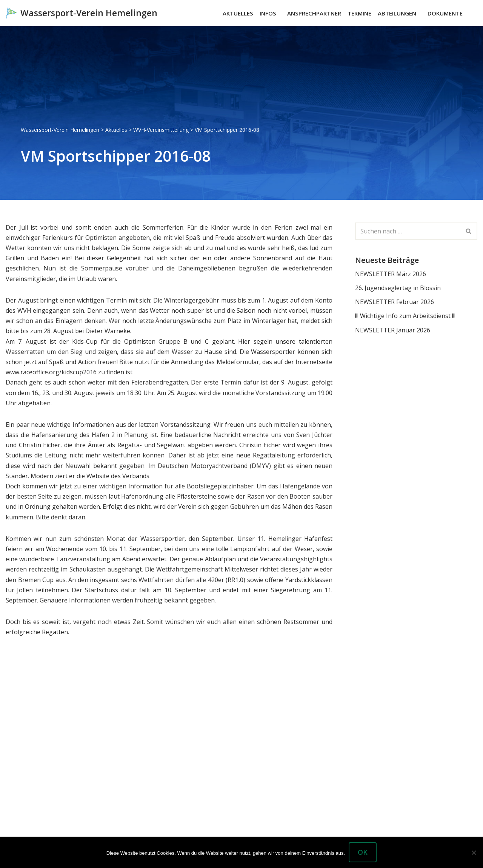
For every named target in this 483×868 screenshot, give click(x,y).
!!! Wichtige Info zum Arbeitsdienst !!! (405, 316)
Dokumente (445, 13)
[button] (280, 13)
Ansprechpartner (314, 13)
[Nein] (474, 853)
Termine (359, 13)
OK (363, 852)
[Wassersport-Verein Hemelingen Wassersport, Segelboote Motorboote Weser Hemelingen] (82, 13)
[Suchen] (471, 13)
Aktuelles (238, 13)
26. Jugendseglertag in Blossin (398, 288)
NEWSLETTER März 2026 (391, 274)
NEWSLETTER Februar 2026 (395, 302)
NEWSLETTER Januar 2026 (393, 330)
